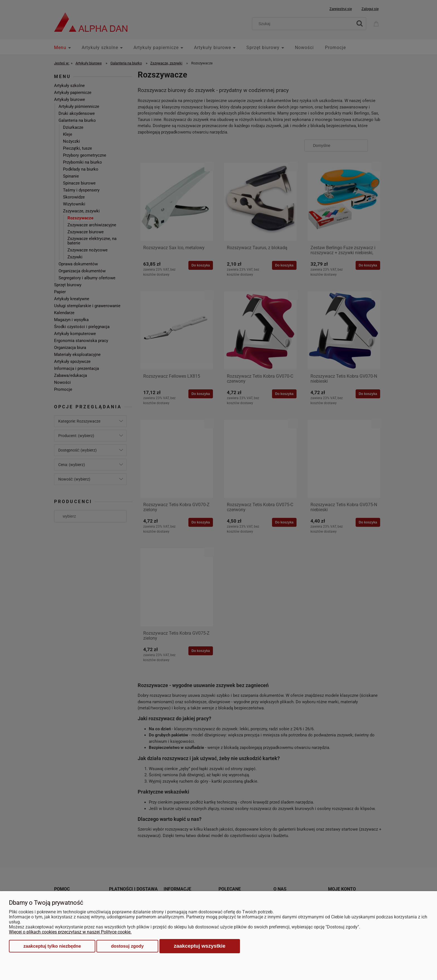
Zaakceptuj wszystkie (200, 946)
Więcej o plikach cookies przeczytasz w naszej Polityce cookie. (70, 932)
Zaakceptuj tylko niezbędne (52, 946)
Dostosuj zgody (127, 946)
